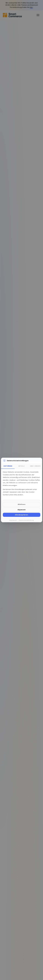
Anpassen (22, 510)
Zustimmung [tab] (8, 466)
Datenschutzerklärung (26, 520)
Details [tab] (21, 466)
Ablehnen (22, 504)
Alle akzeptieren (21, 515)
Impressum (13, 520)
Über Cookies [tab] (35, 466)
